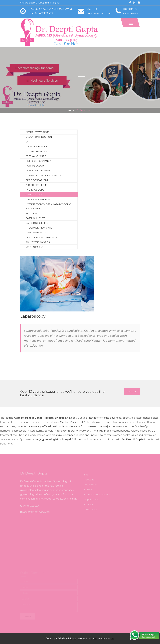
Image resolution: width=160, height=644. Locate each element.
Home (71, 110)
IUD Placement (34, 247)
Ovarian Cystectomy (39, 199)
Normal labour (35, 166)
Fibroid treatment (37, 180)
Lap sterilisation (36, 233)
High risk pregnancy (38, 161)
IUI (27, 142)
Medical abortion (37, 146)
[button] (130, 23)
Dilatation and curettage (41, 237)
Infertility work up (37, 132)
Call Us (132, 392)
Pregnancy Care (36, 156)
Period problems (36, 185)
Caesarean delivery (38, 170)
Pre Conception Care (39, 228)
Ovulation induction (39, 137)
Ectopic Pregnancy (38, 151)
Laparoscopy (34, 195)
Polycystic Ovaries (38, 242)
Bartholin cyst (35, 218)
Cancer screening (37, 223)
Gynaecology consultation (43, 175)
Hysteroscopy (35, 190)
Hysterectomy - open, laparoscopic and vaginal (48, 206)
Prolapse (31, 213)
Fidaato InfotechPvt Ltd (102, 639)
